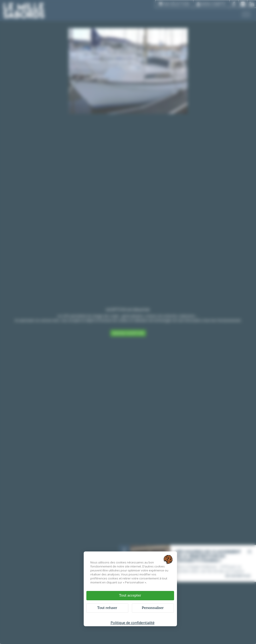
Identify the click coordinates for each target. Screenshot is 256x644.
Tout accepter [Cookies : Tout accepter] (130, 596)
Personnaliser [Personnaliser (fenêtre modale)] (153, 608)
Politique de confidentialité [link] (133, 623)
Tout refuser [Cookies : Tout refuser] (107, 608)
